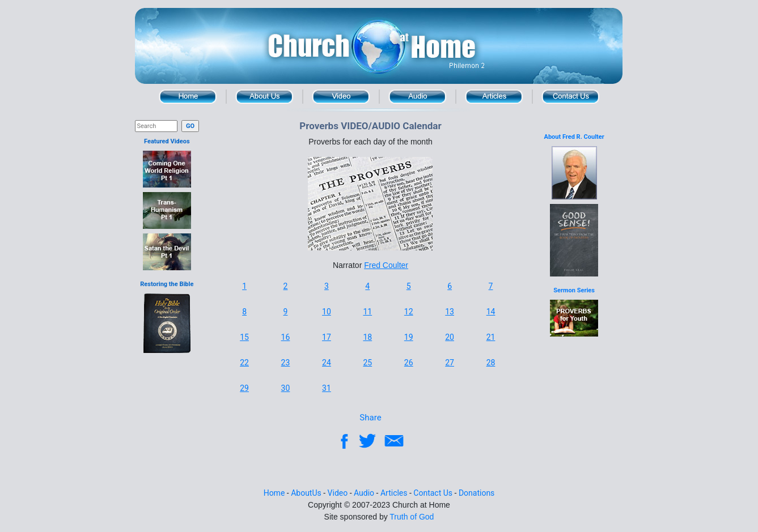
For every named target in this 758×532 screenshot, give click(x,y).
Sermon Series (574, 290)
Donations (477, 493)
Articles (494, 97)
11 (367, 312)
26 (409, 363)
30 (286, 388)
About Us (264, 97)
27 (450, 363)
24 (327, 363)
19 (409, 337)
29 (244, 388)
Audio (418, 97)
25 (367, 363)
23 (286, 363)
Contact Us (571, 97)
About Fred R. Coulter (574, 137)
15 (244, 337)
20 (450, 337)
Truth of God (412, 517)
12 (409, 312)
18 (367, 337)
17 (327, 337)
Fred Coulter (386, 265)
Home (188, 97)
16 (286, 337)
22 (244, 363)
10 (327, 312)
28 (491, 363)
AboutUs (306, 493)
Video (341, 97)
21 (491, 337)
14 (491, 312)
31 (327, 388)
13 (450, 312)
